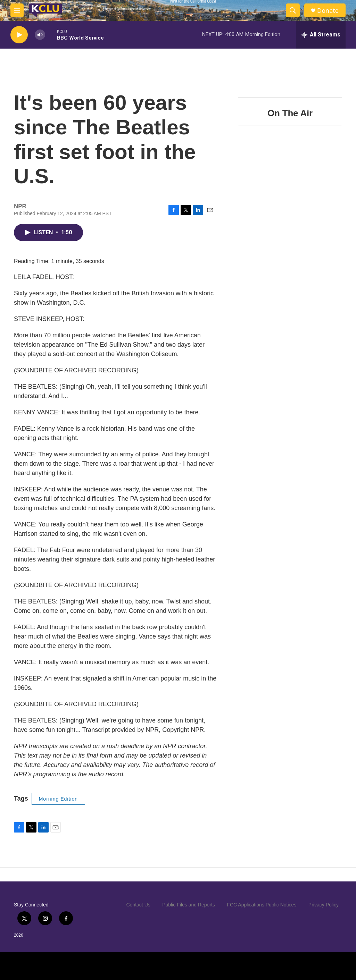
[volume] (40, 35)
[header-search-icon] (293, 10)
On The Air (290, 113)
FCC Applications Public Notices (262, 905)
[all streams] (321, 35)
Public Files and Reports (189, 905)
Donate (328, 11)
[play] (19, 35)
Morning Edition (58, 799)
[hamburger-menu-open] (17, 10)
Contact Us (138, 905)
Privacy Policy (324, 905)
